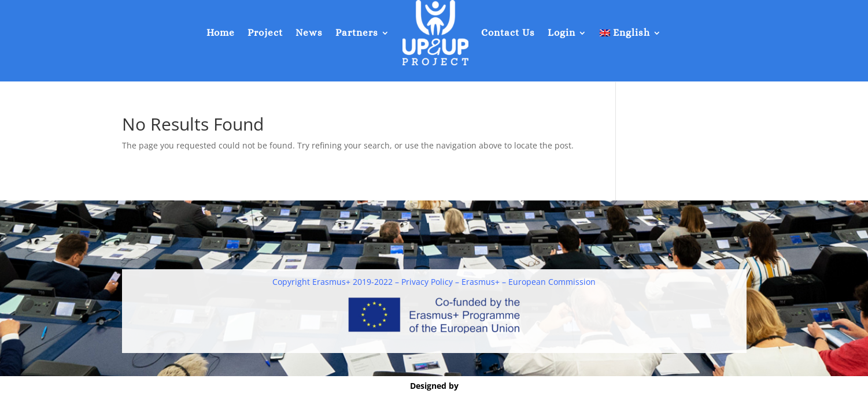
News (309, 33)
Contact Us (508, 33)
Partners (357, 33)
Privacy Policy (427, 282)
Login (562, 33)
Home (221, 33)
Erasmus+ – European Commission (529, 282)
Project (265, 33)
